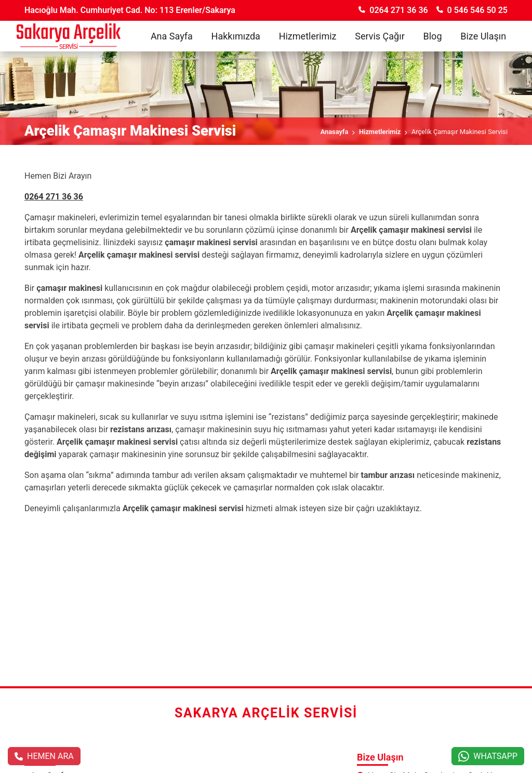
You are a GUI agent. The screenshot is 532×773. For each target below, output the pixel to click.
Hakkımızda (236, 36)
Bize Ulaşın (483, 36)
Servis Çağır (380, 36)
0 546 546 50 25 (472, 10)
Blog (433, 36)
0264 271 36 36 (393, 10)
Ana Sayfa (172, 36)
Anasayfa (335, 132)
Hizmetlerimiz (308, 36)
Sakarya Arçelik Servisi (266, 713)
